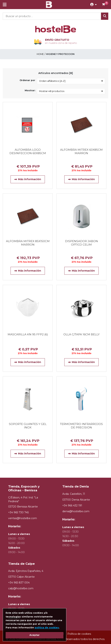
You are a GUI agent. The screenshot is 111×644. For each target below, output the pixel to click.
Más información (28, 179)
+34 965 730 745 (18, 512)
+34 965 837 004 (19, 583)
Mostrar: (30, 90)
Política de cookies (79, 634)
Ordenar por (27, 80)
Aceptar (35, 635)
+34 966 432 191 (72, 505)
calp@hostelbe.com (21, 588)
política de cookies (47, 628)
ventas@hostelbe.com (23, 518)
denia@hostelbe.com (76, 511)
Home (40, 54)
